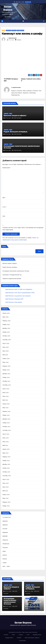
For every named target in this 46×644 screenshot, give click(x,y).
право (18, 30)
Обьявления (6, 544)
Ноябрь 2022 (6, 468)
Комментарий (7, 168)
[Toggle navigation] (23, 21)
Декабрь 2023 (6, 419)
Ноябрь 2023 (6, 423)
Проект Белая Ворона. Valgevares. (32, 638)
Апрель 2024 (6, 404)
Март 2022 (5, 498)
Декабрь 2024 (6, 374)
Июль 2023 (6, 438)
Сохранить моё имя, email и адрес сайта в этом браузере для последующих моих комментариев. (23, 229)
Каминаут (19, 40)
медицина (5, 532)
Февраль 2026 (6, 321)
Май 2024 (5, 400)
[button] (44, 21)
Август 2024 (6, 389)
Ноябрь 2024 (6, 377)
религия (5, 555)
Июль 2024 (6, 393)
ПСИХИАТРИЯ (22, 641)
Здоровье (5, 521)
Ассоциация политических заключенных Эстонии (22, 147)
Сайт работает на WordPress (15, 632)
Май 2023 (5, 445)
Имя (4, 198)
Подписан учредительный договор (12, 279)
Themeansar (35, 632)
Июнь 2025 (6, 351)
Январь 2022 (6, 506)
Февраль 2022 (6, 502)
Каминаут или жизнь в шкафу (22, 34)
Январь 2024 (6, 415)
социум (22, 30)
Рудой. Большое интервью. (16, 132)
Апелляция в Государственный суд (12, 275)
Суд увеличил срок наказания (23, 296)
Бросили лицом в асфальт (15, 115)
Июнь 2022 (6, 487)
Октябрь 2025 (6, 336)
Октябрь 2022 (6, 472)
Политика (14, 30)
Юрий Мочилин (13, 38)
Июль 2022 (6, 483)
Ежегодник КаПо (19, 299)
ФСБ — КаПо (6, 566)
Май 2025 (5, 355)
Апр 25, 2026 (8, 591)
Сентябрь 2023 (7, 430)
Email (5, 207)
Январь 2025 (6, 370)
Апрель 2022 (6, 495)
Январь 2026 (6, 325)
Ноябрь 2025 (6, 332)
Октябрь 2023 (6, 427)
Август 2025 (6, 343)
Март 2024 (5, 408)
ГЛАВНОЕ (19, 638)
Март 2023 (5, 453)
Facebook (6, 635)
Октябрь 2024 (6, 381)
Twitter (13, 635)
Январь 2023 (6, 461)
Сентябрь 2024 (7, 385)
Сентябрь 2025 (7, 340)
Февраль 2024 (6, 411)
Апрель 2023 (6, 449)
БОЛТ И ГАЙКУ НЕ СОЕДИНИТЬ (23, 289)
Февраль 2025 (6, 366)
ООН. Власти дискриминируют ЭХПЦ (25, 293)
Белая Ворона (23, 623)
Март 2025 (5, 362)
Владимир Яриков (9, 638)
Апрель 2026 (6, 313)
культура (5, 529)
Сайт (4, 216)
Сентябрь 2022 (7, 476)
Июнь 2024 (6, 396)
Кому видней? (18, 302)
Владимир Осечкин (37, 635)
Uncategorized (7, 517)
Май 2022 (5, 491)
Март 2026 (6, 317)
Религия (5, 559)
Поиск (4, 246)
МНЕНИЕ (4, 30)
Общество (9, 30)
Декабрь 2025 (6, 328)
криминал (5, 525)
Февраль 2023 (6, 457)
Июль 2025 (6, 347)
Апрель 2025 (6, 359)
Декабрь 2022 (6, 464)
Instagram (21, 635)
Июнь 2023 (6, 442)
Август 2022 (6, 479)
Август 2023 (6, 434)
